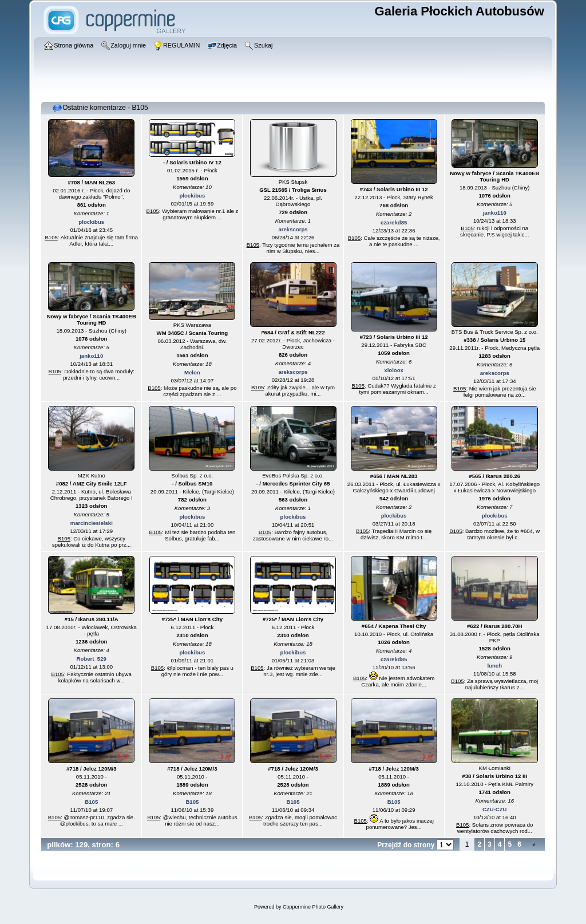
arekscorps (293, 229)
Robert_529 (92, 659)
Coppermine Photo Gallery (313, 907)
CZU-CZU (495, 809)
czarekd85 (394, 222)
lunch (494, 666)
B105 (51, 237)
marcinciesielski (92, 523)
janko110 (495, 213)
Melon (192, 372)
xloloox (394, 370)
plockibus (91, 222)
